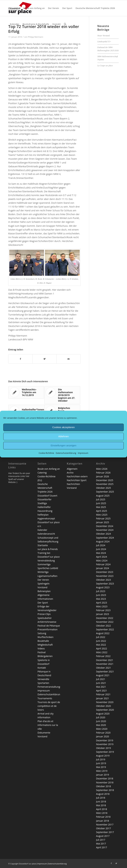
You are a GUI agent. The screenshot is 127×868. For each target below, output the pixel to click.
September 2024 (105, 538)
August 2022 (103, 633)
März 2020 (102, 729)
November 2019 (105, 744)
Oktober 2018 (103, 786)
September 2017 (105, 832)
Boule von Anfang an (49, 469)
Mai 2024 (101, 553)
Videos (41, 648)
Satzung (42, 633)
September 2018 (105, 790)
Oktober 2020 (103, 706)
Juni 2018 (101, 802)
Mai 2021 (101, 687)
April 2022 (102, 648)
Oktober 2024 (103, 534)
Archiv (70, 473)
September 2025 (105, 492)
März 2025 (102, 515)
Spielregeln (43, 584)
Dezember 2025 (105, 480)
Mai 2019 (101, 767)
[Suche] (65, 24)
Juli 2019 (101, 759)
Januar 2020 (103, 736)
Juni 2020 (101, 721)
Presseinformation (47, 629)
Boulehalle (43, 641)
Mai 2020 (101, 725)
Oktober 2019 (103, 748)
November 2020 (105, 702)
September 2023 (105, 584)
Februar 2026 (103, 473)
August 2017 (103, 836)
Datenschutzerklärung (66, 453)
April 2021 (102, 691)
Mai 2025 (101, 507)
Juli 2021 (101, 679)
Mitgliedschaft (45, 645)
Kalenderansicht (46, 534)
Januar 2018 (103, 821)
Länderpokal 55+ (104, 42)
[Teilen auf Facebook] (20, 359)
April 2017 (102, 847)
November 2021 (105, 664)
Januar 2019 (103, 775)
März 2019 (102, 771)
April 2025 (102, 511)
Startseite (43, 545)
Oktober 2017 (103, 828)
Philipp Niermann (36, 37)
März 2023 (102, 606)
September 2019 (105, 752)
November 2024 (105, 530)
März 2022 (102, 652)
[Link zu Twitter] (116, 863)
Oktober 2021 (103, 668)
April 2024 (102, 557)
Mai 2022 (101, 645)
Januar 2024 (103, 568)
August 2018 (103, 794)
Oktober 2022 (103, 626)
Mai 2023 (101, 599)
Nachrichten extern (77, 476)
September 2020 (105, 710)
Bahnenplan (44, 591)
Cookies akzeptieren (63, 427)
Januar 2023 (103, 614)
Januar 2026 (103, 476)
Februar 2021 (103, 694)
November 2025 (105, 484)
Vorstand (42, 587)
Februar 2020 (103, 733)
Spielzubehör (45, 618)
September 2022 (105, 629)
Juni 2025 (101, 503)
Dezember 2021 (105, 660)
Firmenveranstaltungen (50, 687)
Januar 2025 (103, 522)
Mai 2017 (101, 844)
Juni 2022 (101, 641)
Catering (42, 473)
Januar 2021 (103, 698)
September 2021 (105, 671)
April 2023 (102, 603)
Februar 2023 (103, 610)
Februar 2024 (103, 564)
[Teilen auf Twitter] (44, 359)
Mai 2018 (101, 805)
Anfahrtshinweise (47, 622)
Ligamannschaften (47, 576)
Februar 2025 (103, 518)
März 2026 (102, 469)
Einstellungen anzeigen (63, 445)
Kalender (42, 530)
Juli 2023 (101, 591)
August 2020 (103, 714)
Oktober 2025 (103, 488)
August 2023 (103, 587)
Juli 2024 (101, 545)
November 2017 (105, 825)
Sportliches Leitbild (48, 568)
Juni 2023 (101, 595)
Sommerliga (44, 564)
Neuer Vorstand (104, 36)
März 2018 (102, 813)
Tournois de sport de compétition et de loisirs (49, 706)
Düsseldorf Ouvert (47, 496)
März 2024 (102, 561)
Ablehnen (63, 436)
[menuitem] (15, 8)
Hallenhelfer (44, 507)
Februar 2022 (103, 656)
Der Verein (43, 580)
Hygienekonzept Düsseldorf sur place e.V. (49, 522)
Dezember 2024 (105, 526)
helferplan (43, 515)
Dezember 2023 (105, 572)
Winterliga (43, 572)
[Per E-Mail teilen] (68, 359)
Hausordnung (45, 511)
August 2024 (103, 541)
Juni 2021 (101, 683)
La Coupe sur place (105, 66)
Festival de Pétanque (49, 626)
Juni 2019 (101, 763)
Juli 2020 (101, 717)
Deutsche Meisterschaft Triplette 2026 (45, 488)
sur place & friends (48, 549)
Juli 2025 (101, 499)
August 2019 (103, 756)
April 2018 (102, 809)
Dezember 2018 (105, 778)
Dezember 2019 (105, 740)
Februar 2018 (103, 817)
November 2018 (105, 782)
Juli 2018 (101, 798)
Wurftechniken (45, 637)
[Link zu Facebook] (111, 863)
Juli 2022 (101, 637)
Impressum (83, 453)
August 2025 (103, 496)
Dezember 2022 (105, 618)
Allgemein (72, 469)
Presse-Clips (44, 614)
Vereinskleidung (46, 561)
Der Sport (43, 603)
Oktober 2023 (103, 580)
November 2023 (105, 576)
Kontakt (42, 668)
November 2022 (105, 622)
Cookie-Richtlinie (46, 453)
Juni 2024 (101, 549)
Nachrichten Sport (77, 480)
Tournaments (45, 698)
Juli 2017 (101, 840)
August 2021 (103, 675)
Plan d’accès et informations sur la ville (48, 725)
